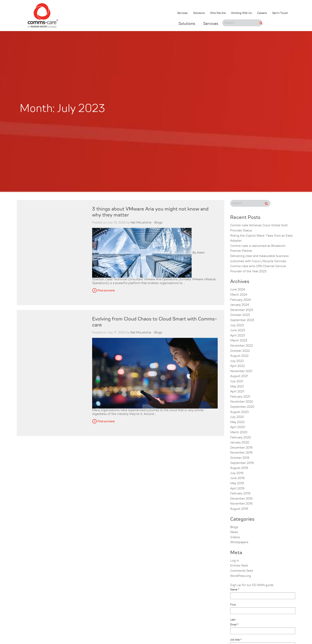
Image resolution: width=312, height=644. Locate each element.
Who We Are (218, 13)
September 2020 (242, 407)
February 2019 (240, 494)
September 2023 (242, 320)
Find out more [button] (106, 291)
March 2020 (239, 432)
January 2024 (240, 305)
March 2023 (239, 341)
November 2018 (241, 504)
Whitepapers (239, 542)
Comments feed (242, 571)
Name (235, 590)
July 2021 (237, 381)
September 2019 (242, 463)
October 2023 (240, 315)
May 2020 (237, 422)
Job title (236, 640)
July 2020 (237, 417)
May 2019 (237, 483)
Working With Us (241, 13)
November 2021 (241, 371)
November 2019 (241, 453)
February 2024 (240, 300)
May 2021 (237, 387)
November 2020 (242, 402)
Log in (235, 561)
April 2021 (237, 392)
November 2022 (242, 346)
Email (234, 625)
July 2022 (237, 361)
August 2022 (239, 356)
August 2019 (239, 468)
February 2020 (241, 438)
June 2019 (237, 478)
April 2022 (237, 366)
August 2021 (239, 376)
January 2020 (240, 443)
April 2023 (237, 336)
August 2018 (239, 509)
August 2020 (239, 412)
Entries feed (239, 566)
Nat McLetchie (141, 223)
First (233, 605)
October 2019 (240, 458)
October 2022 (240, 351)
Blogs (158, 223)
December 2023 (242, 310)
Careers (262, 13)
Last (233, 620)
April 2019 (237, 489)
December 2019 (241, 448)
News (234, 532)
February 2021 (240, 397)
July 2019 (237, 473)
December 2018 (241, 499)
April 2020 (238, 427)
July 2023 (237, 325)
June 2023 (238, 330)
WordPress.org (241, 576)
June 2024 (238, 290)
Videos (235, 537)
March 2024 (239, 295)
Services (182, 13)
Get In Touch (280, 13)
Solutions (199, 13)
